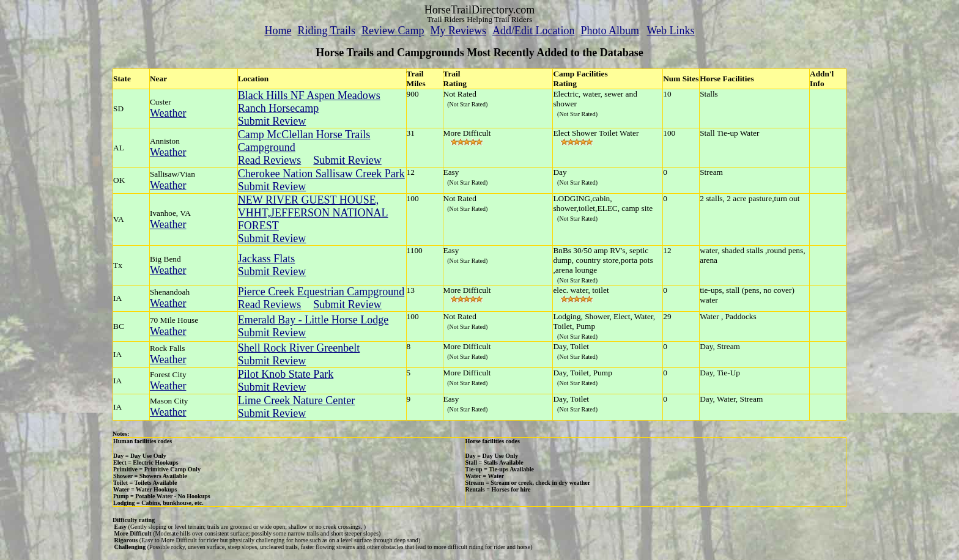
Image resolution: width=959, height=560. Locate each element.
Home (278, 31)
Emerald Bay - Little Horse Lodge (313, 320)
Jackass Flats (267, 259)
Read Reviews (269, 160)
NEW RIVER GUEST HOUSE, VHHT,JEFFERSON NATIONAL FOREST (313, 213)
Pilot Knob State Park (286, 374)
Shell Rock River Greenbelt (299, 348)
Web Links (671, 31)
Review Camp (393, 31)
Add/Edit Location (533, 31)
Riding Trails (326, 31)
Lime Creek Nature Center (296, 400)
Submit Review (272, 121)
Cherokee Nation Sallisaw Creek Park (321, 174)
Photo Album (610, 31)
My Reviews (458, 31)
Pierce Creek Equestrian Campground (321, 292)
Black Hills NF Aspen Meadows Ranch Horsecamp (309, 102)
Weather (168, 113)
